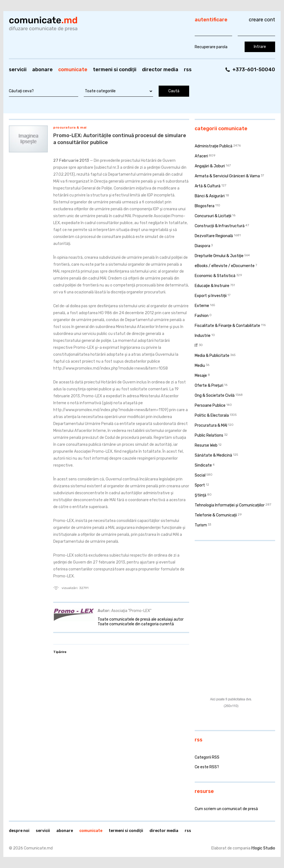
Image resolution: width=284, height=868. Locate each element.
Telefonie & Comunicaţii (216, 515)
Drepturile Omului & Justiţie (219, 256)
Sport (200, 485)
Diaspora (202, 246)
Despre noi (19, 831)
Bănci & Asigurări (210, 196)
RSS (188, 70)
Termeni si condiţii (115, 70)
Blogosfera (205, 206)
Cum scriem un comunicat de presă (226, 809)
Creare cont (262, 20)
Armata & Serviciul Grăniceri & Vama (227, 176)
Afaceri (201, 156)
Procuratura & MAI (70, 127)
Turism (201, 525)
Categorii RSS (207, 757)
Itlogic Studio (263, 848)
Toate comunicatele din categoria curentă (136, 624)
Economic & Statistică (215, 276)
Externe (202, 306)
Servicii (18, 70)
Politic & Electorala (212, 415)
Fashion (202, 316)
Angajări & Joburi (210, 166)
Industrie (203, 336)
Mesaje (201, 376)
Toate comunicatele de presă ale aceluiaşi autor (141, 619)
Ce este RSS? (207, 767)
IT (196, 346)
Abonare (42, 70)
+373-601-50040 (254, 70)
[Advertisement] (229, 581)
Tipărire (60, 652)
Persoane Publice (210, 405)
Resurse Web (206, 445)
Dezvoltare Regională (214, 236)
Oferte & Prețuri (209, 386)
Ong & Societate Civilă (215, 395)
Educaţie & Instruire (212, 286)
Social (200, 475)
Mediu (200, 366)
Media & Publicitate (212, 356)
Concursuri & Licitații (213, 216)
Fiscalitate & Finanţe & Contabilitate (227, 326)
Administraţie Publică (214, 146)
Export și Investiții (211, 296)
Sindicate (203, 465)
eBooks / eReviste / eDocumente (225, 266)
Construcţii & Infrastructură (220, 226)
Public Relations (209, 435)
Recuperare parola (211, 47)
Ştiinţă (201, 495)
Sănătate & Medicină (213, 455)
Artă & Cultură (208, 186)
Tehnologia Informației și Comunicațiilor (230, 505)
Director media (160, 70)
